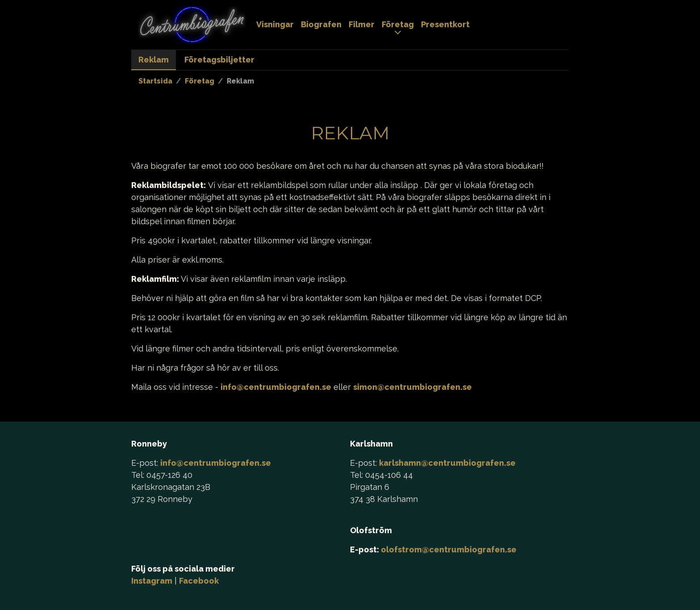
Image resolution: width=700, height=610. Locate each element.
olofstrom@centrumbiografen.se (449, 549)
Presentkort (445, 24)
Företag (398, 24)
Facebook (199, 581)
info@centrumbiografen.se (276, 387)
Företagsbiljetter (219, 60)
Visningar (275, 24)
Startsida (155, 81)
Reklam (154, 60)
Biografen (321, 24)
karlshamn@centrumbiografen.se (447, 463)
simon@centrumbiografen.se (412, 387)
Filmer (362, 24)
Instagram (152, 581)
